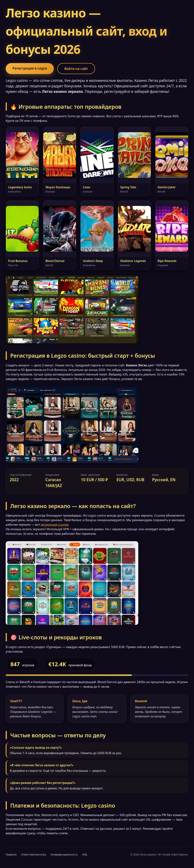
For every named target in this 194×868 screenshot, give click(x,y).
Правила (11, 854)
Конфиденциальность (64, 854)
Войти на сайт (76, 69)
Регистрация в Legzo (30, 68)
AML (85, 854)
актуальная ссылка (55, 525)
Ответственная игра (34, 854)
